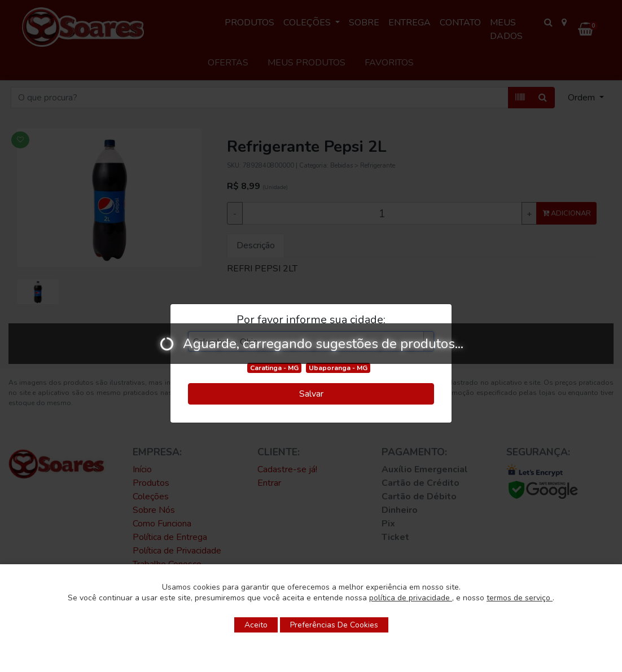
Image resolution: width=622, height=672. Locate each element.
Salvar (311, 394)
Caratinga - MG (274, 368)
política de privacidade (411, 598)
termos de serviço (520, 598)
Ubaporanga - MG (338, 368)
